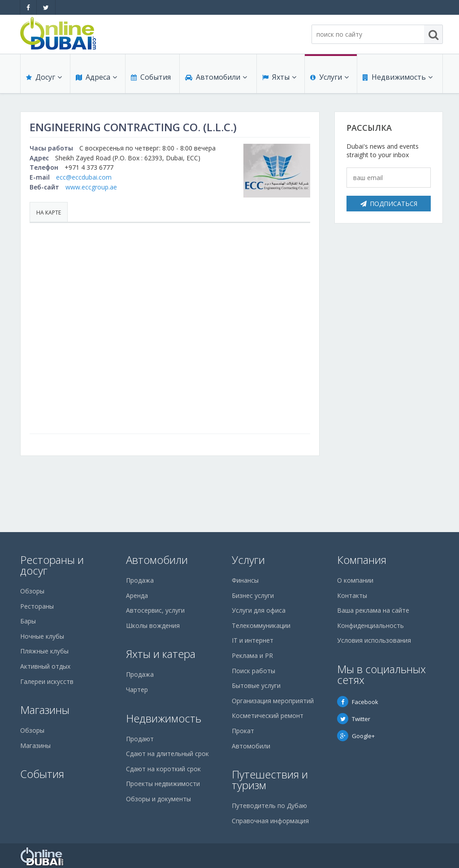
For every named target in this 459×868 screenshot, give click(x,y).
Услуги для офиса (259, 610)
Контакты (352, 595)
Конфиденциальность (370, 625)
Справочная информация (270, 821)
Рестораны (37, 606)
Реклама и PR (252, 655)
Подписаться (389, 204)
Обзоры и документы (158, 799)
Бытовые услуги (256, 685)
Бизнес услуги (253, 595)
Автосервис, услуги (155, 610)
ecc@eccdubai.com (84, 177)
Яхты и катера (161, 654)
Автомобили (216, 77)
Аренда (137, 595)
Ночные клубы (42, 636)
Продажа (140, 580)
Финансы (245, 580)
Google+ (356, 736)
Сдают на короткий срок (163, 769)
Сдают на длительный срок (167, 754)
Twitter (354, 719)
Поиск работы (253, 671)
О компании (355, 580)
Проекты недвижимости (163, 784)
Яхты (279, 77)
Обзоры (32, 591)
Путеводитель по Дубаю (269, 806)
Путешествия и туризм (270, 780)
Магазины (45, 710)
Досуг (44, 77)
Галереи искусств (47, 681)
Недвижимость (398, 77)
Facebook (358, 702)
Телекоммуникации (261, 625)
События (151, 77)
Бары (28, 621)
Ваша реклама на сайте (373, 610)
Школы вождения (153, 625)
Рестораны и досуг (52, 565)
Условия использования (374, 640)
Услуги (329, 77)
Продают (140, 739)
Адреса (96, 77)
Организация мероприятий (273, 701)
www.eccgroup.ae (91, 187)
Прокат (243, 731)
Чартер (137, 690)
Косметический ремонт (268, 715)
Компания (362, 560)
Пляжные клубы (44, 651)
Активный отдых (45, 666)
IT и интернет (253, 640)
